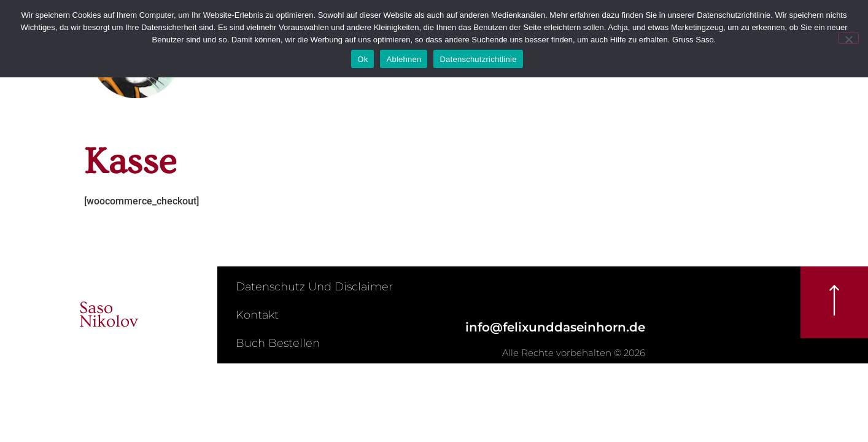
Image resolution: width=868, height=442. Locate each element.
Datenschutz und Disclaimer (314, 287)
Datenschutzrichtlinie (478, 59)
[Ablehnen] (848, 38)
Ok (362, 59)
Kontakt (257, 315)
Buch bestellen (278, 343)
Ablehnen (404, 59)
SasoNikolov (109, 315)
